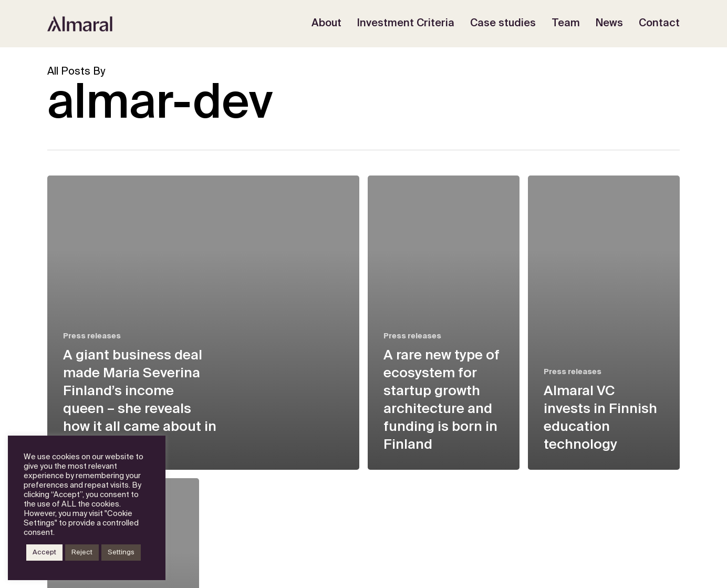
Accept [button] (44, 553)
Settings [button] (121, 553)
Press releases (92, 336)
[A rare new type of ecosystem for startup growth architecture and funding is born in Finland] (444, 323)
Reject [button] (82, 553)
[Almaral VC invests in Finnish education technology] (604, 323)
